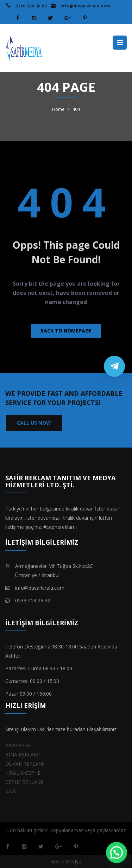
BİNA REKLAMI (23, 755)
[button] (117, 853)
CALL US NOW (34, 423)
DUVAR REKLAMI (25, 764)
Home (58, 109)
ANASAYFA (18, 745)
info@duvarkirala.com (86, 6)
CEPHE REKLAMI (24, 782)
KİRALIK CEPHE (23, 773)
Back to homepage (66, 331)
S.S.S (11, 791)
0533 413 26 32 (33, 600)
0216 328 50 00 (31, 6)
